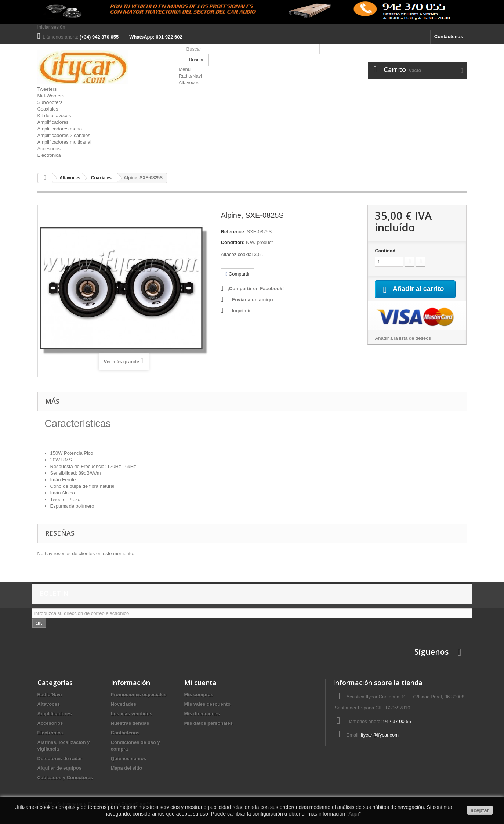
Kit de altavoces (54, 116)
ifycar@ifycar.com (380, 735)
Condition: (233, 242)
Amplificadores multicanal (64, 142)
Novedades (124, 704)
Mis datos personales (209, 723)
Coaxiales (48, 109)
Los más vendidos (132, 714)
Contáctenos (449, 37)
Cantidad (385, 251)
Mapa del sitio (127, 768)
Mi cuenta (200, 683)
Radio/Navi (190, 76)
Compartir (238, 274)
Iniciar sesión (51, 27)
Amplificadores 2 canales (64, 135)
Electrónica (49, 155)
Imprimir (242, 311)
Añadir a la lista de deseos (403, 347)
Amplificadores (53, 122)
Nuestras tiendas (130, 723)
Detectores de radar (60, 758)
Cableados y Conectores (65, 778)
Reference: (233, 232)
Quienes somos (129, 758)
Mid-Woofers (51, 96)
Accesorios (49, 149)
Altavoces (189, 82)
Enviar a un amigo (253, 300)
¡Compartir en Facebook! (256, 289)
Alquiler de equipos (60, 768)
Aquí (354, 814)
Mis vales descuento (207, 704)
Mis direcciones (202, 714)
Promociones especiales (139, 695)
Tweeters (47, 89)
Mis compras (199, 695)
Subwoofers (50, 102)
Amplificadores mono (60, 129)
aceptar (480, 810)
